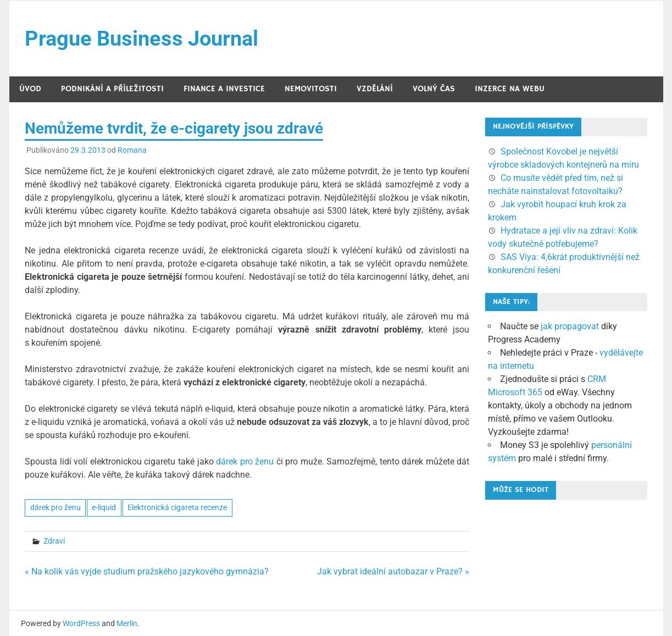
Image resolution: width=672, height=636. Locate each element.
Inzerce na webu (510, 89)
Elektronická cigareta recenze (177, 507)
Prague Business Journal (141, 38)
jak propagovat (570, 326)
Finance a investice (224, 89)
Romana (132, 150)
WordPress (81, 623)
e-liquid (104, 507)
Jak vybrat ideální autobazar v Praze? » (393, 571)
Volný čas (434, 89)
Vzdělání (375, 89)
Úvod (30, 89)
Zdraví (54, 541)
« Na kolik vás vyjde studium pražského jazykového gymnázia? (147, 571)
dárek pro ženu (245, 461)
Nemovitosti (311, 89)
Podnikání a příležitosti (112, 89)
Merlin (127, 623)
